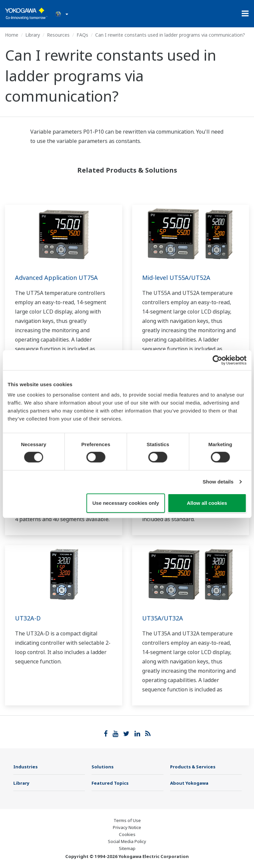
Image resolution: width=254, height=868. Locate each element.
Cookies (127, 834)
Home (12, 35)
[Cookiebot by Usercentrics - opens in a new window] (217, 360)
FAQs (82, 35)
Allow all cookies (207, 503)
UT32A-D (28, 618)
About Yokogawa (189, 783)
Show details (218, 482)
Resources (58, 35)
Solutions (103, 767)
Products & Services (193, 767)
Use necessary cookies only (126, 503)
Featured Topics (110, 783)
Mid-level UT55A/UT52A (176, 278)
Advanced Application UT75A (56, 278)
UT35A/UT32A (163, 618)
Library (33, 35)
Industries (25, 767)
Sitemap (127, 848)
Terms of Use (127, 820)
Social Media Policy (127, 841)
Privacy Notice (127, 827)
